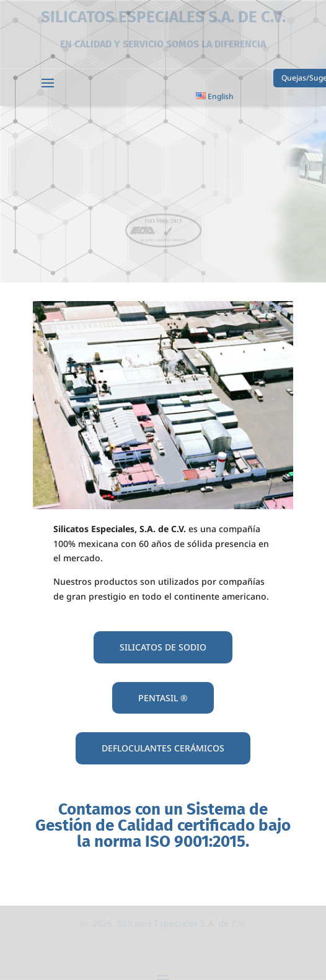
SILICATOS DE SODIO (163, 647)
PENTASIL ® (163, 698)
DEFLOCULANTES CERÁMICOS (163, 748)
